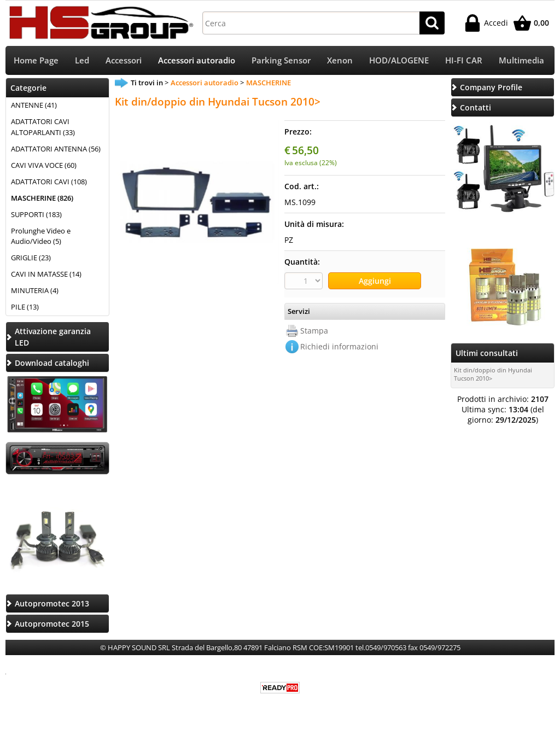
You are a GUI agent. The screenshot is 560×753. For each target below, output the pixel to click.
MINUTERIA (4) (35, 290)
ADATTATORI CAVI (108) (49, 182)
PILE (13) (25, 307)
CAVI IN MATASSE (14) (46, 274)
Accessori (124, 60)
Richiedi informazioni (339, 346)
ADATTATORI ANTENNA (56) (56, 149)
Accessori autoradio (197, 60)
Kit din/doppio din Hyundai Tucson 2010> (493, 374)
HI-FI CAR (464, 60)
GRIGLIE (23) (31, 258)
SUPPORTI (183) (36, 214)
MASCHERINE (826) (42, 198)
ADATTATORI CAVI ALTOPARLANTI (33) (43, 127)
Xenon (340, 60)
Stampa (314, 331)
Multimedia (521, 60)
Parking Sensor (281, 60)
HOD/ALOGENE (399, 60)
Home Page (36, 60)
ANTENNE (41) (34, 105)
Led (82, 60)
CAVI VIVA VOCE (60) (44, 165)
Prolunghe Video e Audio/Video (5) (41, 236)
